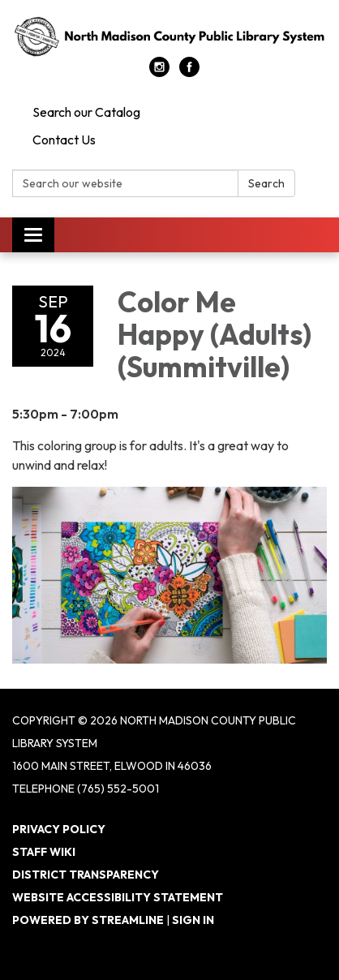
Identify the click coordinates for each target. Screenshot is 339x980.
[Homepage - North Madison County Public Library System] (169, 37)
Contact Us (64, 140)
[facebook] (189, 72)
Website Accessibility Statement (118, 897)
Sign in (193, 920)
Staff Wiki (44, 852)
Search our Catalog (86, 112)
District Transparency (86, 875)
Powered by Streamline (88, 920)
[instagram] (159, 72)
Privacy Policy (59, 829)
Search (266, 183)
